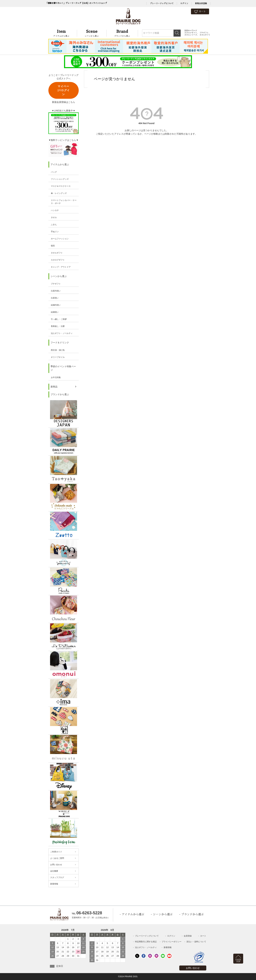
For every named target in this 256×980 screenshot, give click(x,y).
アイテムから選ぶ (61, 33)
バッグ (54, 172)
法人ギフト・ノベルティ (62, 333)
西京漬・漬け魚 (58, 350)
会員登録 (188, 936)
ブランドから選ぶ (122, 33)
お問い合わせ (56, 865)
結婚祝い (55, 312)
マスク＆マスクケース (61, 186)
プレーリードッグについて (162, 3)
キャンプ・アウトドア (61, 267)
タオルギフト (205, 35)
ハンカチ (55, 210)
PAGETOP (238, 961)
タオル (54, 217)
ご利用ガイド (56, 852)
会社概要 (54, 871)
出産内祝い (56, 291)
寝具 (53, 246)
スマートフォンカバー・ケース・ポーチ (64, 202)
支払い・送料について (196, 942)
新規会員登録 (201, 3)
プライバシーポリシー (172, 942)
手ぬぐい (55, 232)
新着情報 (54, 884)
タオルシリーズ (191, 35)
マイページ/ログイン (63, 90)
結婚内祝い (56, 305)
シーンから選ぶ (92, 33)
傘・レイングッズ (59, 193)
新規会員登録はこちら (64, 102)
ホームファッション (60, 239)
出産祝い (55, 298)
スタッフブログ (57, 877)
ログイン (184, 3)
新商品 (54, 387)
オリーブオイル (58, 357)
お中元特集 (56, 377)
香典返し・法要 (58, 326)
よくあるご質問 (57, 858)
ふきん (54, 225)
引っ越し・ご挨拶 (59, 319)
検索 (177, 33)
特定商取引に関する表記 (146, 942)
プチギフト (204, 33)
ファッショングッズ (60, 179)
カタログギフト (191, 33)
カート (200, 12)
